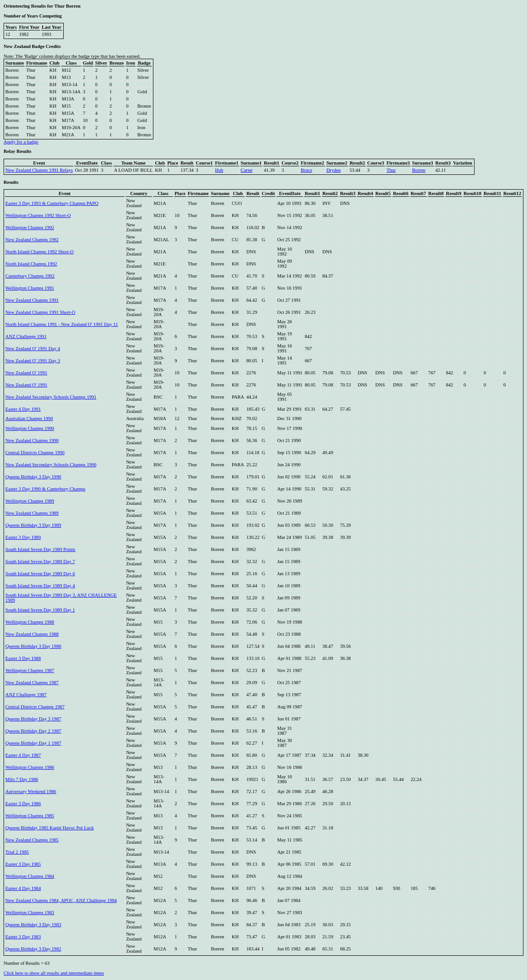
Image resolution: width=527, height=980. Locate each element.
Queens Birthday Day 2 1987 (33, 731)
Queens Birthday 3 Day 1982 (33, 949)
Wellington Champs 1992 (30, 228)
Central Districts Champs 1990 (35, 453)
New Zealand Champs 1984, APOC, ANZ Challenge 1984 (61, 900)
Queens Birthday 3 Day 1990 (33, 477)
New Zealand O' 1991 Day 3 (33, 361)
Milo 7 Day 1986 (22, 779)
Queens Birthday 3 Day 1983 (33, 925)
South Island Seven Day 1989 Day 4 (40, 586)
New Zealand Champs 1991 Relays (39, 170)
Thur (391, 170)
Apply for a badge (21, 142)
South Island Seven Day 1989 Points (40, 549)
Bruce (307, 170)
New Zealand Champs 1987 (32, 683)
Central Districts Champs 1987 (35, 707)
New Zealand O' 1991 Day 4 (33, 349)
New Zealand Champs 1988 (32, 634)
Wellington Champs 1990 (30, 428)
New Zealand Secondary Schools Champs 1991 (51, 397)
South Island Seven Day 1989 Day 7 (40, 562)
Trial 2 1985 (17, 852)
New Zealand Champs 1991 (32, 300)
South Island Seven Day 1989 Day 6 (40, 574)
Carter (247, 170)
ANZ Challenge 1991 (26, 336)
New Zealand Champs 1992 (32, 240)
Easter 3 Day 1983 (23, 937)
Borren (419, 170)
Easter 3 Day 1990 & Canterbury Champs (45, 489)
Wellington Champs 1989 (30, 501)
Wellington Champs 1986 (30, 767)
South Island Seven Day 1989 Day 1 (40, 610)
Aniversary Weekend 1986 (31, 791)
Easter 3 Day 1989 (23, 537)
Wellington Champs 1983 (30, 913)
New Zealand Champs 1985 (32, 840)
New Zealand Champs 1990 (32, 440)
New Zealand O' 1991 (26, 373)
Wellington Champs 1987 (30, 670)
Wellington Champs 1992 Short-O (38, 215)
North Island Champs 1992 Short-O (39, 252)
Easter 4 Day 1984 (23, 888)
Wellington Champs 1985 (30, 816)
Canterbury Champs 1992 (30, 276)
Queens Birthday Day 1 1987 (33, 743)
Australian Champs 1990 (29, 418)
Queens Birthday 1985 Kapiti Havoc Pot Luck (50, 828)
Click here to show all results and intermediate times (54, 973)
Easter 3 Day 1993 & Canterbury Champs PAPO (52, 203)
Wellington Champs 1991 (30, 288)
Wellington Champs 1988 (30, 622)
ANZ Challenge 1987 (26, 695)
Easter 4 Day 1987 (23, 755)
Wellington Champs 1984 (30, 876)
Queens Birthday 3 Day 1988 (33, 646)
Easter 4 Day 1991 (23, 409)
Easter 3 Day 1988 (23, 658)
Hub (219, 170)
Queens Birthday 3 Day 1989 (33, 525)
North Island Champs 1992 (31, 264)
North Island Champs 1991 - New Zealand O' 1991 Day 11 (62, 324)
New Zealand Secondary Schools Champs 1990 (51, 465)
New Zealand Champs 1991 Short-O (40, 312)
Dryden (334, 170)
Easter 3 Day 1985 (23, 864)
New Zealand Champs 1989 (32, 513)
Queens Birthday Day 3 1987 (33, 719)
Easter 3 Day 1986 (23, 804)
